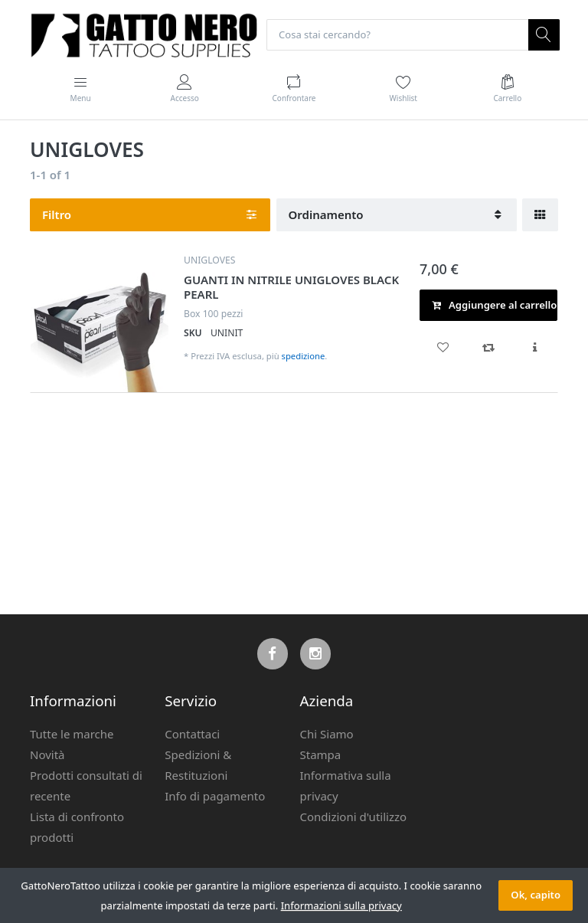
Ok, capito (536, 895)
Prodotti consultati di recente (86, 786)
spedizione (304, 357)
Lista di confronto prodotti (77, 827)
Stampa (321, 754)
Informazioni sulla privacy (341, 905)
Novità (47, 754)
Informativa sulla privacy (346, 786)
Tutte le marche (72, 734)
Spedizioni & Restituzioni (198, 765)
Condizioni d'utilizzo (354, 817)
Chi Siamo (327, 734)
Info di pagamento (215, 796)
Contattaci (192, 734)
